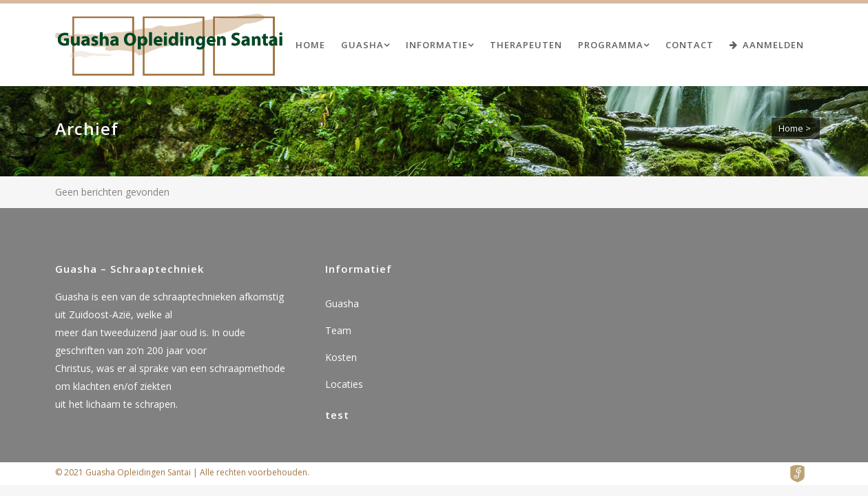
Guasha (342, 303)
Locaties (344, 384)
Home (791, 128)
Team (338, 330)
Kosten (341, 357)
